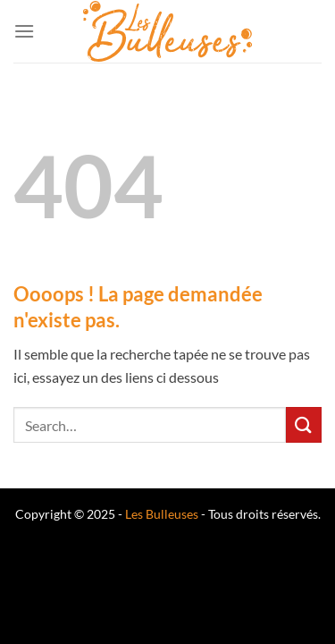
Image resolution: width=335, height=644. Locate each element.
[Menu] (24, 31)
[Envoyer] (304, 424)
